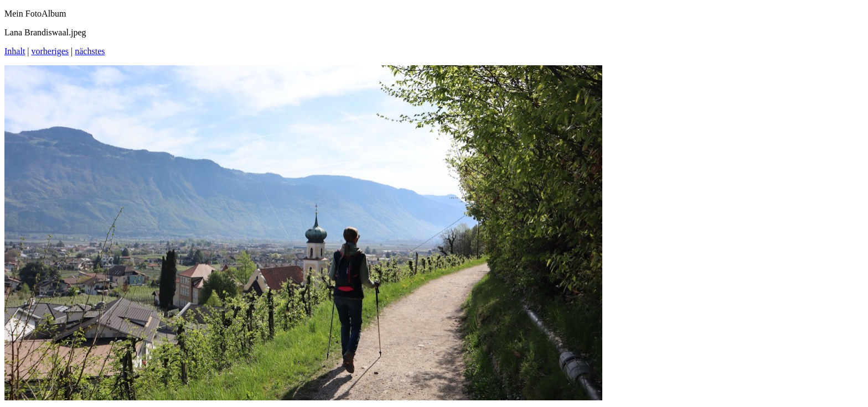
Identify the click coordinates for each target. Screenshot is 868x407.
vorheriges (50, 51)
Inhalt (15, 51)
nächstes (90, 51)
